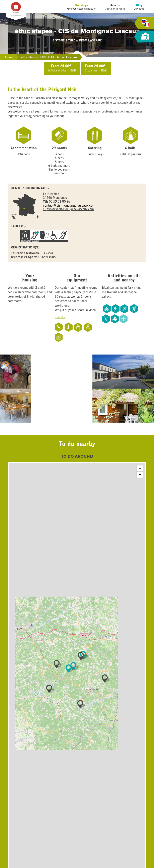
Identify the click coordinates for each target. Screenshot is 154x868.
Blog (139, 6)
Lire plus (60, 318)
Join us (115, 6)
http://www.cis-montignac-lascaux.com (68, 209)
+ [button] (140, 468)
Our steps (82, 6)
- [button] (140, 475)
